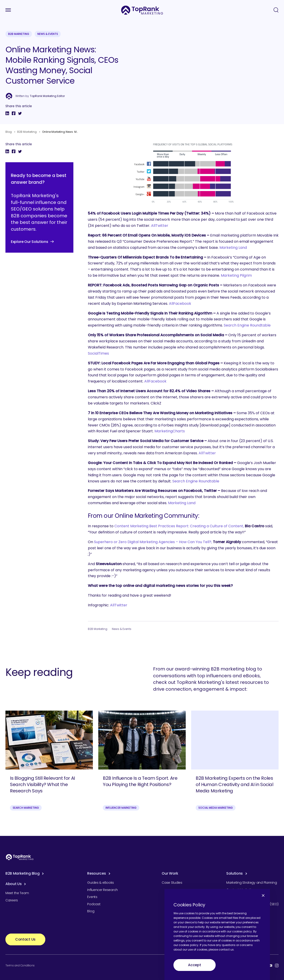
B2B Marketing (19, 34)
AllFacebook (180, 304)
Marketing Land (233, 248)
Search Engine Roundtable (247, 325)
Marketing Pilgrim (236, 275)
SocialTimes (98, 353)
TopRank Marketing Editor (47, 96)
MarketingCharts (170, 431)
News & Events (48, 34)
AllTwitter (160, 226)
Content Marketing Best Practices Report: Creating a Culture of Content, (179, 526)
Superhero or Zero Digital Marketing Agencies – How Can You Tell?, (153, 542)
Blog (9, 132)
